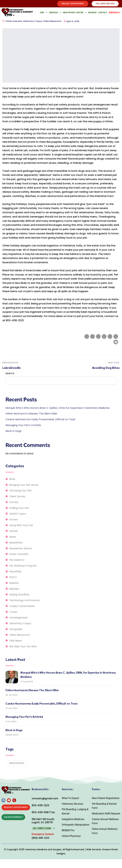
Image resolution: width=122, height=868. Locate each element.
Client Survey (17, 497)
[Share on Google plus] (110, 337)
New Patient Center (75, 13)
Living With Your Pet (21, 526)
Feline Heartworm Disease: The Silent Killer (32, 414)
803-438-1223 (40, 806)
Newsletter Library (21, 549)
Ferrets (14, 503)
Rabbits (14, 583)
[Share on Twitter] (93, 337)
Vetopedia (16, 630)
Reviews (92, 13)
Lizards (13, 532)
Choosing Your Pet (20, 491)
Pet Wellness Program (23, 566)
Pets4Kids (15, 572)
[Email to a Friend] (116, 343)
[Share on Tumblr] (104, 337)
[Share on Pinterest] (116, 337)
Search (10, 374)
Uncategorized (18, 618)
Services (55, 13)
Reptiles (14, 589)
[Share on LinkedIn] (98, 337)
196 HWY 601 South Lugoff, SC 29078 (43, 821)
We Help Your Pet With (23, 647)
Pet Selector (17, 561)
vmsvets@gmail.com (45, 799)
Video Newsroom (52, 22)
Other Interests (14, 22)
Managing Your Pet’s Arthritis (23, 426)
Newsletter (16, 543)
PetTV (13, 578)
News (13, 537)
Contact (103, 13)
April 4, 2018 (72, 22)
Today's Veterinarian (22, 607)
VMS (44, 13)
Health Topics (18, 514)
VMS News (16, 641)
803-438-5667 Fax (43, 813)
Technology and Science (24, 601)
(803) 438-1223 (40, 838)
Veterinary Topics (33, 22)
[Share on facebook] (87, 337)
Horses (13, 520)
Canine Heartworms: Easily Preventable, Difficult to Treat (40, 420)
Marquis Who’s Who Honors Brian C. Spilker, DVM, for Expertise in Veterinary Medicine (57, 408)
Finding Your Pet (19, 508)
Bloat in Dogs (13, 431)
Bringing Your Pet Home (24, 485)
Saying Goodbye (19, 595)
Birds (12, 480)
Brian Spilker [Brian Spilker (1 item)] (17, 764)
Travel (13, 612)
